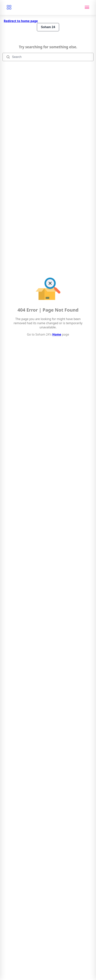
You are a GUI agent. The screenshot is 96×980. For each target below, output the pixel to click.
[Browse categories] (9, 7)
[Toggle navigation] (87, 7)
